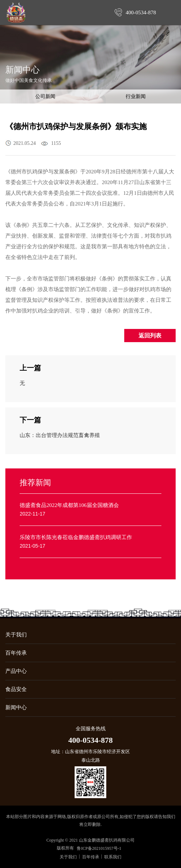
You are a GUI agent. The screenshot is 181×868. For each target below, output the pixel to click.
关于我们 (16, 635)
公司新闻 (45, 97)
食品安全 (16, 689)
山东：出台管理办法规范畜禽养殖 (60, 435)
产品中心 (16, 671)
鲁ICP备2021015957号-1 (99, 848)
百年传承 (16, 653)
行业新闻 (136, 97)
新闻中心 (16, 707)
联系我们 (113, 857)
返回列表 (150, 336)
